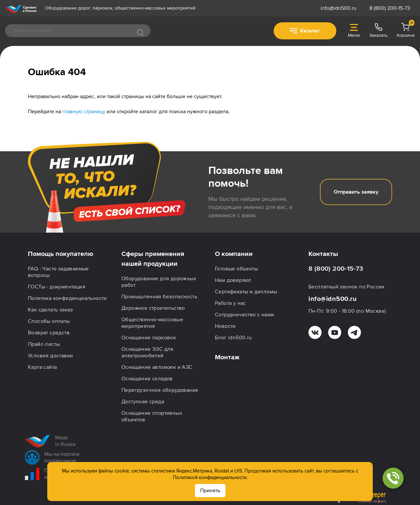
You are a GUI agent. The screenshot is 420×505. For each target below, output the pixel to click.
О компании (234, 254)
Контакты (323, 254)
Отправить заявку (356, 192)
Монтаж (227, 357)
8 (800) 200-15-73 (390, 8)
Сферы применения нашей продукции (153, 259)
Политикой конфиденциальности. (210, 477)
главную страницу (84, 112)
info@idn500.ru (338, 8)
